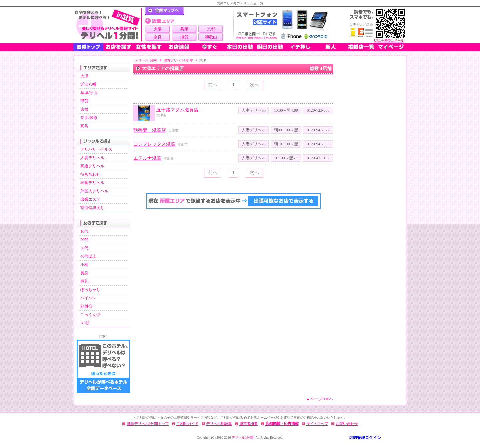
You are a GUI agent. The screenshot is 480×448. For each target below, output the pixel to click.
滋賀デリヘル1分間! (178, 60)
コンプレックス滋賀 (154, 144)
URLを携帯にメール (389, 41)
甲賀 (84, 101)
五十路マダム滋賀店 (177, 110)
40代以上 (88, 256)
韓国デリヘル (92, 183)
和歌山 (211, 37)
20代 (84, 240)
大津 (84, 76)
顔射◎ (86, 306)
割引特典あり (92, 208)
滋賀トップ (88, 47)
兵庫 (184, 29)
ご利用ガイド (187, 424)
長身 (84, 273)
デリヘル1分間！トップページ (164, 11)
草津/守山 (89, 93)
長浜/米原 (89, 118)
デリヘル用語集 (219, 424)
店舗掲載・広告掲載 (282, 424)
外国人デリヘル (94, 191)
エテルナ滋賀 (147, 158)
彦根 (84, 109)
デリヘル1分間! (146, 60)
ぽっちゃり (90, 290)
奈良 (158, 37)
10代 (84, 231)
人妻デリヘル (92, 158)
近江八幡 (88, 84)
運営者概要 (248, 424)
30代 (84, 248)
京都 (211, 29)
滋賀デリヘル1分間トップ (148, 424)
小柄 (84, 265)
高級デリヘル (92, 166)
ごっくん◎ (90, 315)
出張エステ (90, 199)
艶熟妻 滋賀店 (150, 130)
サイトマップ (317, 424)
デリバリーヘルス (96, 149)
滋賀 (184, 37)
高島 (84, 126)
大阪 (158, 29)
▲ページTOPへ (320, 399)
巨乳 (84, 281)
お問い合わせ (347, 424)
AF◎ (85, 323)
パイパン (88, 298)
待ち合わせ (90, 174)
